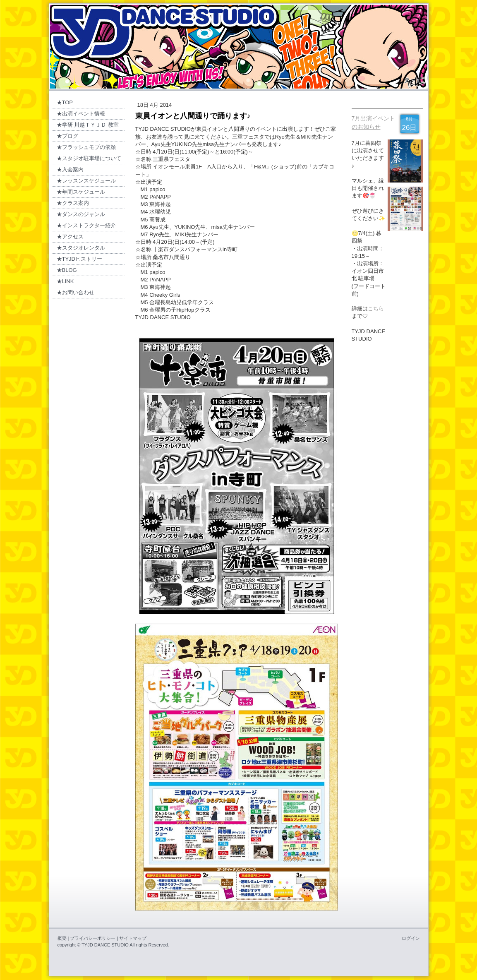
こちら (376, 309)
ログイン (411, 938)
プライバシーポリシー (93, 938)
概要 (62, 938)
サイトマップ (133, 938)
